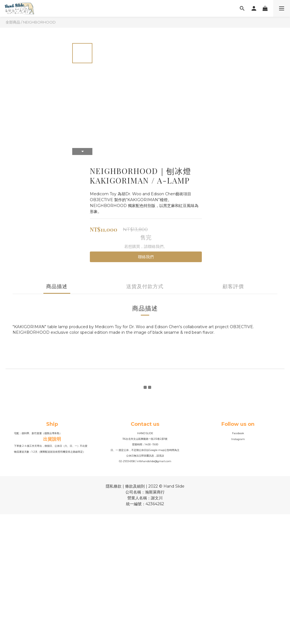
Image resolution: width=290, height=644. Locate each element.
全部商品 (13, 22)
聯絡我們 (146, 257)
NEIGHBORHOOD (39, 22)
